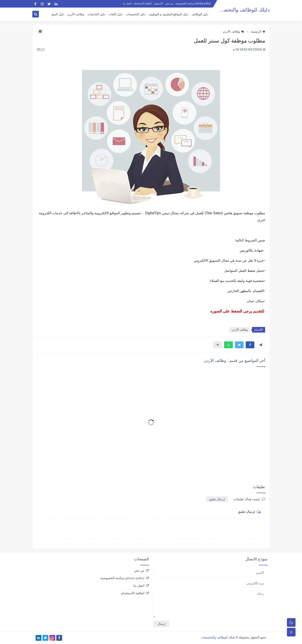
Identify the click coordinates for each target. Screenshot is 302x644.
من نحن (169, 3)
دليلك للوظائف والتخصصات (241, 10)
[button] (250, 345)
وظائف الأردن (76, 14)
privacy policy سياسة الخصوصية (193, 3)
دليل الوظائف (200, 14)
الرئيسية (258, 31)
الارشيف (158, 3)
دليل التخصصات (136, 14)
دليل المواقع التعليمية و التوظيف (168, 14)
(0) (41, 49)
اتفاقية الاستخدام (143, 3)
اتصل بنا (127, 3)
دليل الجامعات (96, 14)
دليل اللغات (116, 14)
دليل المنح (58, 14)
